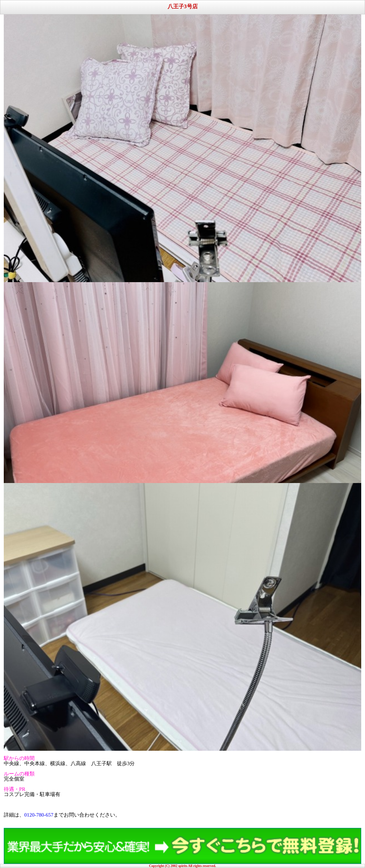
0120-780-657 (39, 815)
